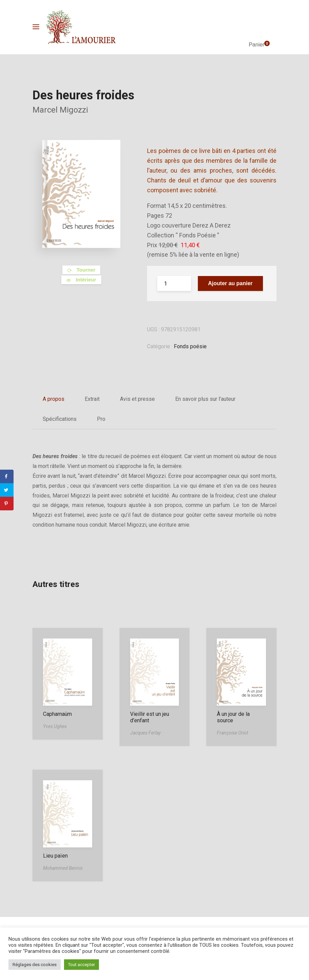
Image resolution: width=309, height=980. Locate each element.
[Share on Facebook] (7, 476)
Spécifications (60, 419)
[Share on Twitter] (7, 490)
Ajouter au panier (230, 283)
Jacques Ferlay (145, 733)
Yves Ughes (55, 726)
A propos (54, 399)
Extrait (92, 399)
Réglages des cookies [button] (35, 965)
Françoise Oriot (232, 733)
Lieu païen (55, 856)
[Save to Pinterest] (7, 504)
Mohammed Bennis (63, 868)
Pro (101, 419)
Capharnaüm (57, 714)
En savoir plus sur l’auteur (205, 399)
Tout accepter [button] (81, 965)
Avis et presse (137, 399)
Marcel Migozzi (60, 110)
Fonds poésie (190, 346)
